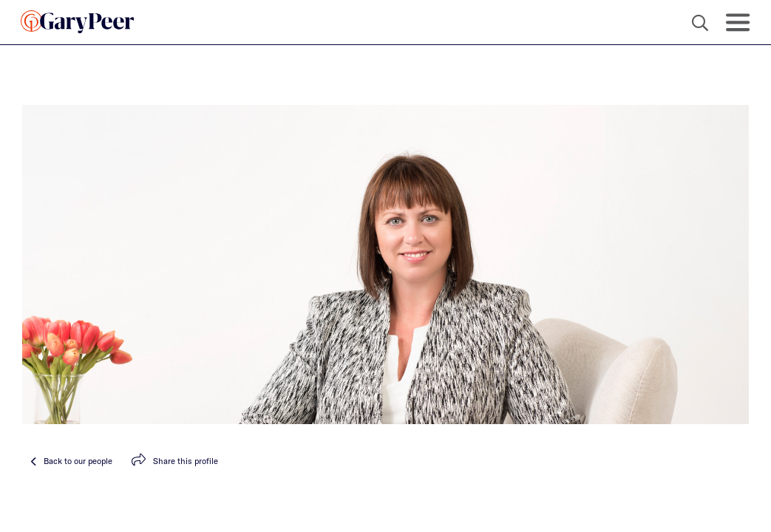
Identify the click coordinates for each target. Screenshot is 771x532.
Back (71, 461)
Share (175, 461)
